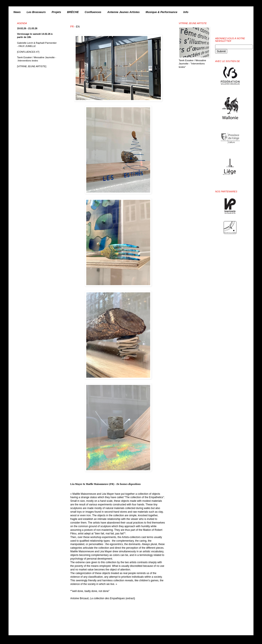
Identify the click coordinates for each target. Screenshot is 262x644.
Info (186, 12)
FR (72, 27)
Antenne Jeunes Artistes (124, 12)
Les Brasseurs (36, 12)
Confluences (93, 12)
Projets (56, 12)
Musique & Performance (162, 12)
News (17, 12)
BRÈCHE (73, 12)
